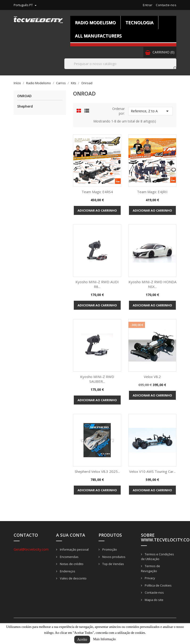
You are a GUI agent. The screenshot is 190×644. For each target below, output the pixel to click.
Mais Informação (104, 639)
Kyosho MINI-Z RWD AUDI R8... (97, 284)
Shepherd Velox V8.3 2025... (97, 471)
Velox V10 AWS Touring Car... (152, 471)
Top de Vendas (113, 564)
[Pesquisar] (120, 64)
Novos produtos (114, 557)
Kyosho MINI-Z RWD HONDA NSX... (152, 284)
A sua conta (71, 535)
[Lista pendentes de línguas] (26, 5)
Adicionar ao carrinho (97, 210)
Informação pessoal (74, 549)
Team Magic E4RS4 (97, 192)
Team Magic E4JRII (152, 192)
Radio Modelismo (95, 22)
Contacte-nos (166, 5)
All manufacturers (98, 36)
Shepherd (25, 106)
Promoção (109, 549)
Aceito (82, 639)
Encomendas (69, 557)
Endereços (67, 571)
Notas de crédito (71, 564)
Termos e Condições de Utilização (157, 557)
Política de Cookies (158, 585)
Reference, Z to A (151, 111)
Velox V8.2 (152, 377)
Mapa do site (154, 600)
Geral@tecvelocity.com (31, 549)
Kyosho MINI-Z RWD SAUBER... (97, 379)
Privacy (150, 578)
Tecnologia (139, 22)
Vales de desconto (73, 578)
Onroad (24, 96)
